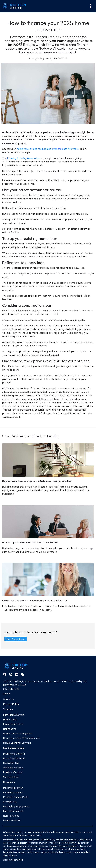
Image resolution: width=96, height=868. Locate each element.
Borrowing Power (13, 788)
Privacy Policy (11, 704)
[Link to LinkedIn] (17, 674)
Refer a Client (11, 816)
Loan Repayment (13, 792)
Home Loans (10, 719)
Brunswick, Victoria (14, 754)
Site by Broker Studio (13, 860)
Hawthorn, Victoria (14, 758)
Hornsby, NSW (11, 763)
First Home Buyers (14, 715)
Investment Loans (13, 724)
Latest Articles (12, 820)
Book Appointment (16, 639)
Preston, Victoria (13, 772)
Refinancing (10, 729)
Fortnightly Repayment (16, 806)
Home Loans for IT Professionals (21, 738)
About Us (8, 699)
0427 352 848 (11, 689)
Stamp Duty (10, 802)
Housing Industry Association (24, 158)
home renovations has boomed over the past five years (48, 149)
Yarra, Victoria (11, 777)
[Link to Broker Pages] (22, 674)
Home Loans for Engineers (18, 733)
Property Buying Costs (16, 797)
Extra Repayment (13, 811)
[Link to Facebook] (5, 674)
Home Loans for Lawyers (17, 743)
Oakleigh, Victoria (13, 768)
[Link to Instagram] (11, 674)
